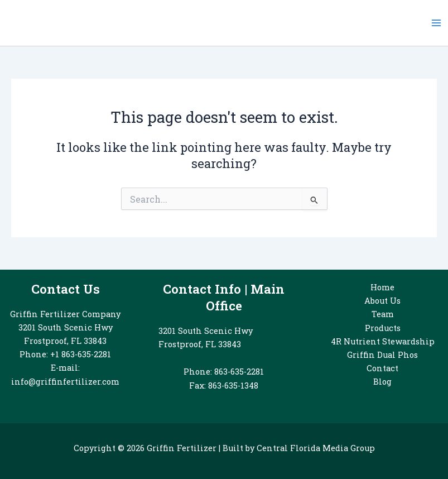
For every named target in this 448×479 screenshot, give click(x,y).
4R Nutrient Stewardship (383, 341)
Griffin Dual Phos (382, 355)
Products (383, 328)
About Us (382, 301)
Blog (382, 382)
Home (382, 287)
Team (383, 314)
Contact (382, 368)
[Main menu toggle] (436, 23)
